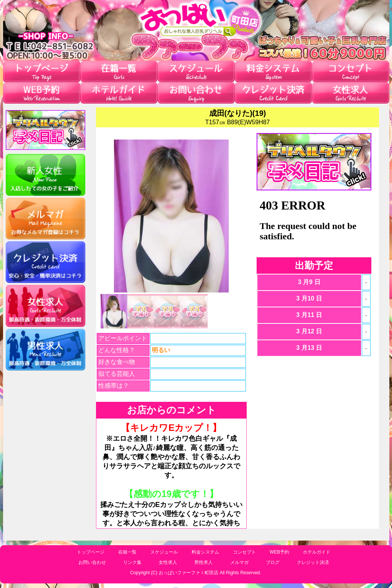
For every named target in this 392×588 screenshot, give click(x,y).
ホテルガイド (317, 552)
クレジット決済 (313, 562)
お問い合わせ (92, 562)
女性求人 (168, 562)
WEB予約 (279, 552)
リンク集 (132, 562)
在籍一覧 (127, 552)
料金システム (205, 552)
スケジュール (164, 552)
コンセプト (244, 552)
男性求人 (203, 562)
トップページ (91, 552)
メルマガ (239, 562)
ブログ (273, 562)
